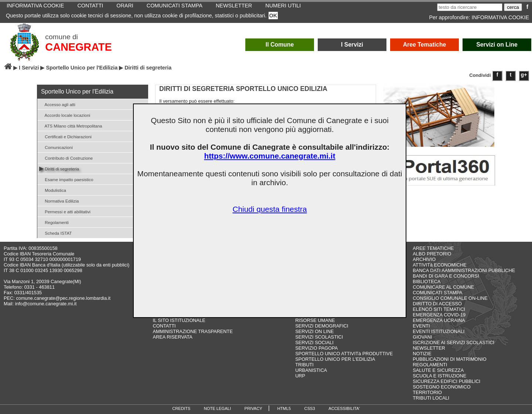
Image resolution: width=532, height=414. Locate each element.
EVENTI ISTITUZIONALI (439, 331)
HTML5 (284, 408)
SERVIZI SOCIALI (314, 342)
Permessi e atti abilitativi (65, 211)
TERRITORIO (427, 392)
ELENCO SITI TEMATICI (439, 309)
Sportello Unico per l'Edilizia (82, 68)
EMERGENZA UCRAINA (439, 320)
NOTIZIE (422, 354)
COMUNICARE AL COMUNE (443, 287)
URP (300, 376)
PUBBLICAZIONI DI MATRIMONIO (450, 359)
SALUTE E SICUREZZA (438, 370)
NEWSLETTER (429, 348)
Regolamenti (54, 222)
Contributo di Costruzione (66, 158)
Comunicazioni (56, 147)
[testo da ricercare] (470, 7)
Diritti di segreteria (59, 168)
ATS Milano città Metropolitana (71, 125)
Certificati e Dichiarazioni (65, 136)
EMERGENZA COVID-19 (439, 315)
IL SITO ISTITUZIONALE (179, 320)
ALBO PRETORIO (432, 254)
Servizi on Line (497, 45)
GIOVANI (422, 337)
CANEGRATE (78, 47)
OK (273, 16)
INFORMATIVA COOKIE (500, 17)
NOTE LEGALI (217, 408)
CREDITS (181, 408)
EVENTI (421, 326)
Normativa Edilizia (59, 201)
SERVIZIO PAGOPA (316, 348)
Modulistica (53, 190)
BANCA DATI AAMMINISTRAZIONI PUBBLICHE (464, 270)
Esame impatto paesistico (66, 179)
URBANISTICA (311, 370)
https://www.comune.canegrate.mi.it (270, 156)
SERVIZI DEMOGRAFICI (322, 326)
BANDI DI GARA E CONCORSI (446, 276)
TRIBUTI (304, 365)
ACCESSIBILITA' (344, 408)
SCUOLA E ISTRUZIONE (439, 376)
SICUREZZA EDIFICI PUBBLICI (446, 381)
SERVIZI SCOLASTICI (319, 337)
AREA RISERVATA (173, 337)
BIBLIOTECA (427, 281)
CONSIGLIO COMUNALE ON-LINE (450, 298)
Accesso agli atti (57, 104)
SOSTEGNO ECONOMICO (441, 387)
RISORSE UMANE (315, 320)
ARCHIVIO (424, 259)
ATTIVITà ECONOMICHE (440, 265)
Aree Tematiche (425, 45)
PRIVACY (253, 408)
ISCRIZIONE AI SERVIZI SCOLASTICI (453, 342)
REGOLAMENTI (430, 365)
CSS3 (310, 408)
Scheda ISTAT (55, 233)
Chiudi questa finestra (270, 209)
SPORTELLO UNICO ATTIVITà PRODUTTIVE (344, 354)
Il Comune (280, 45)
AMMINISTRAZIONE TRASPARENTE (193, 331)
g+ (524, 75)
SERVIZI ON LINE (314, 331)
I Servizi (352, 45)
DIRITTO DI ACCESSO (437, 304)
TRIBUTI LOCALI (431, 398)
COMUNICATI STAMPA (437, 293)
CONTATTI (164, 326)
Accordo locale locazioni (65, 115)
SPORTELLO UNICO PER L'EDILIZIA (335, 359)
